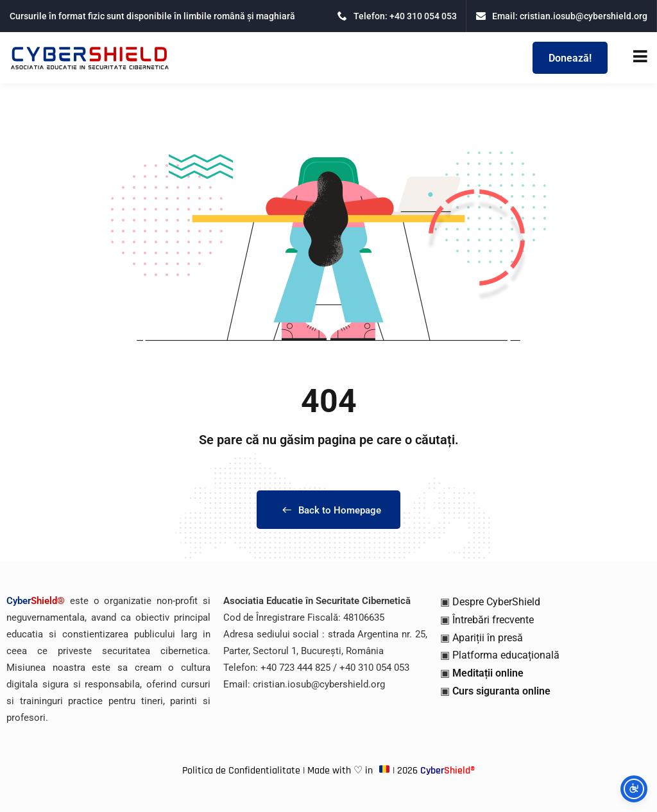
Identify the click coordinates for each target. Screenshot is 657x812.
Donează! (570, 58)
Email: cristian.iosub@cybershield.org (562, 16)
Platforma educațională (506, 655)
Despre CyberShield (496, 602)
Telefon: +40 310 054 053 (397, 16)
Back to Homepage (328, 510)
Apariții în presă (488, 638)
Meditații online (488, 673)
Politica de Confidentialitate (241, 771)
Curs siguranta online (501, 691)
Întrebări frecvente (493, 620)
